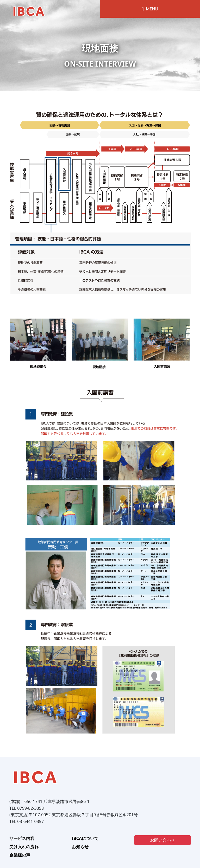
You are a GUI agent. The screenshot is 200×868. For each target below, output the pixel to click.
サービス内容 (22, 838)
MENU (150, 9)
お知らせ (80, 847)
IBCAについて (85, 838)
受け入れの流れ (24, 847)
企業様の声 (20, 855)
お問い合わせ (162, 840)
